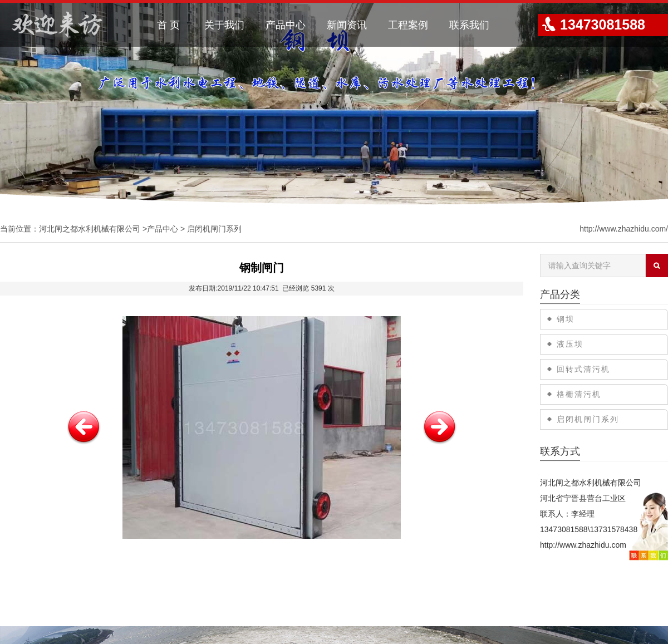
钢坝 (566, 319)
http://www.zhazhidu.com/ (624, 229)
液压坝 (570, 344)
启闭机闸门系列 (214, 229)
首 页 (168, 25)
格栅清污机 (579, 394)
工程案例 (408, 25)
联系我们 (469, 25)
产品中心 (286, 25)
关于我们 (224, 25)
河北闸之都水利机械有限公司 (90, 229)
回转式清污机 (583, 369)
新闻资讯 (347, 25)
